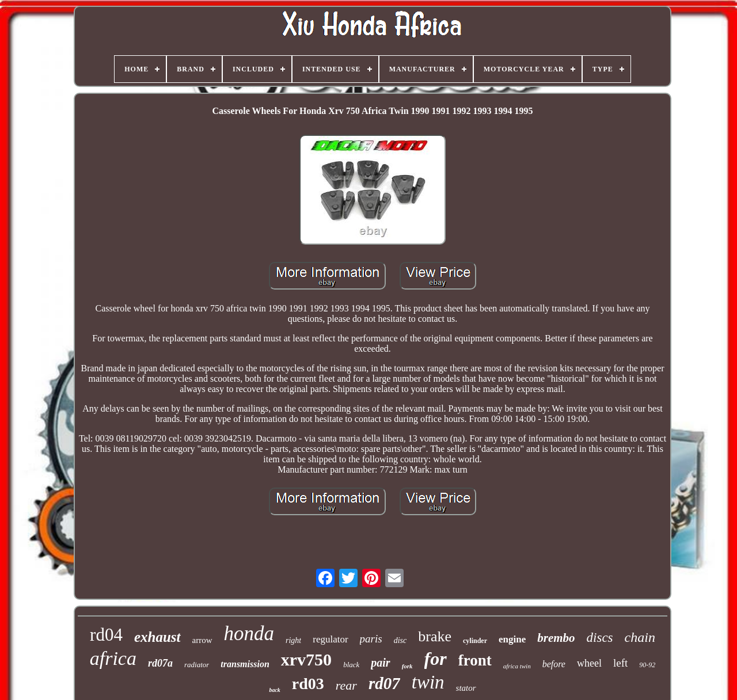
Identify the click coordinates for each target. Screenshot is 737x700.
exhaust (157, 637)
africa (113, 658)
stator (466, 688)
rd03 (308, 684)
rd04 (106, 635)
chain (640, 637)
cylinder (475, 641)
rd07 (384, 683)
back (274, 690)
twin (428, 682)
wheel (589, 663)
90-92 (647, 665)
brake (435, 636)
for (436, 659)
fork (407, 666)
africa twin (517, 666)
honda (249, 634)
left (620, 663)
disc (400, 640)
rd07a (160, 663)
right (293, 640)
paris (371, 639)
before (554, 664)
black (351, 665)
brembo (556, 638)
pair (380, 663)
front (475, 660)
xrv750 (306, 659)
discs (600, 638)
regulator (330, 639)
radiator (197, 665)
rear (346, 685)
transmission (245, 664)
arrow (202, 640)
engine (512, 639)
